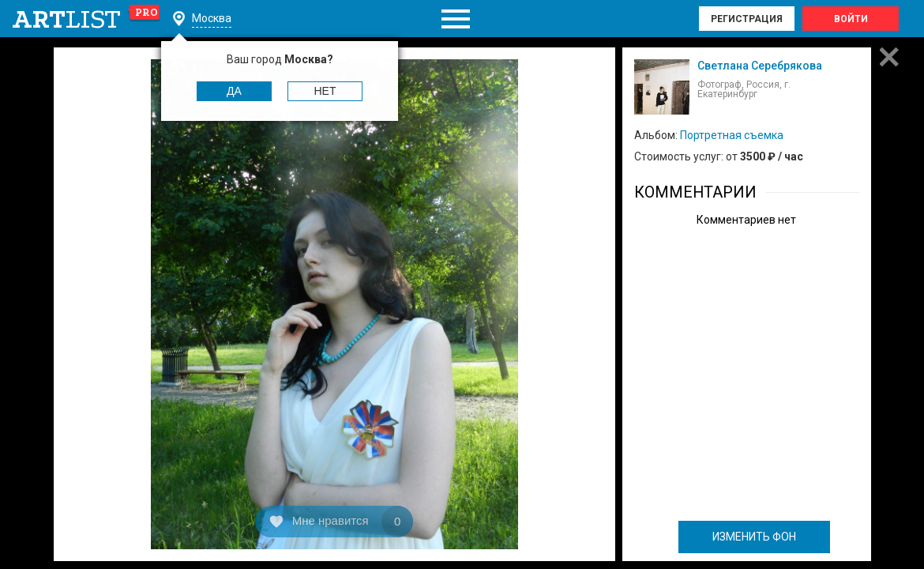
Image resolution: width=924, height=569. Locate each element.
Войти (851, 19)
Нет (325, 91)
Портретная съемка (732, 135)
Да (234, 91)
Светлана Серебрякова (760, 66)
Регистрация (747, 19)
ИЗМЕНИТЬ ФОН (754, 537)
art (86, 19)
